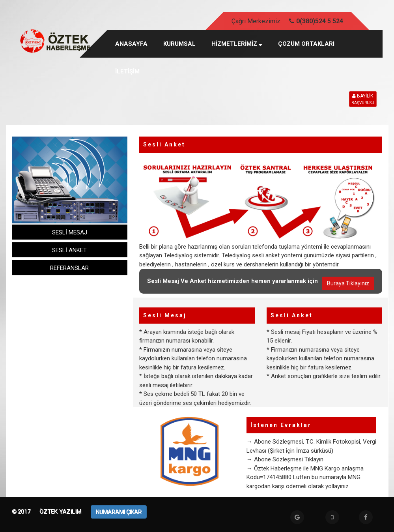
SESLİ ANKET (69, 250)
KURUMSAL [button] (179, 44)
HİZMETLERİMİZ (237, 44)
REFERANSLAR (69, 268)
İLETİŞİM (127, 71)
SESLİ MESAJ (70, 232)
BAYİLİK (363, 99)
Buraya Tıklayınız (348, 283)
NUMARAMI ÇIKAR (119, 512)
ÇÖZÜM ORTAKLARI (306, 44)
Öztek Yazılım (61, 511)
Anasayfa (131, 44)
